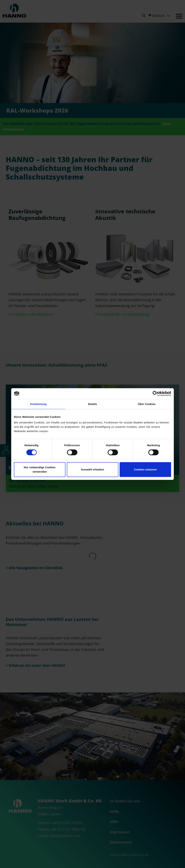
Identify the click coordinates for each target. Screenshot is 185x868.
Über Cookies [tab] (147, 404)
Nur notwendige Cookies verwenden (40, 469)
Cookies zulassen (145, 469)
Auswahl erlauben (92, 469)
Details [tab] (92, 404)
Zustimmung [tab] (38, 404)
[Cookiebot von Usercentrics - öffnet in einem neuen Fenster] (155, 394)
